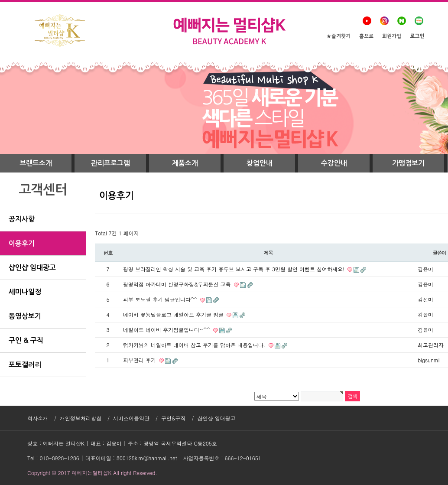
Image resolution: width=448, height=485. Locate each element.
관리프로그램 (110, 163)
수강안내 (334, 163)
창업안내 (260, 163)
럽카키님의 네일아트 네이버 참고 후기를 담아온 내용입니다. (195, 345)
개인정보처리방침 (81, 418)
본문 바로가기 (0, 0)
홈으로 (366, 37)
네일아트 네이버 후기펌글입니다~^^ (167, 330)
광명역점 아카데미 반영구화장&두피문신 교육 (178, 284)
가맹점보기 (408, 163)
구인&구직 (174, 418)
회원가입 (392, 37)
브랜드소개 (36, 163)
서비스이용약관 (131, 418)
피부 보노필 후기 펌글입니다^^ (161, 299)
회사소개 (38, 418)
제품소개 (185, 163)
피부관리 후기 (140, 360)
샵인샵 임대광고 (217, 418)
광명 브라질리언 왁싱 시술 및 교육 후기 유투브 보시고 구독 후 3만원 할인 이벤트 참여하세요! (235, 269)
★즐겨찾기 (338, 37)
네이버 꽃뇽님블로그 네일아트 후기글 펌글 (174, 314)
